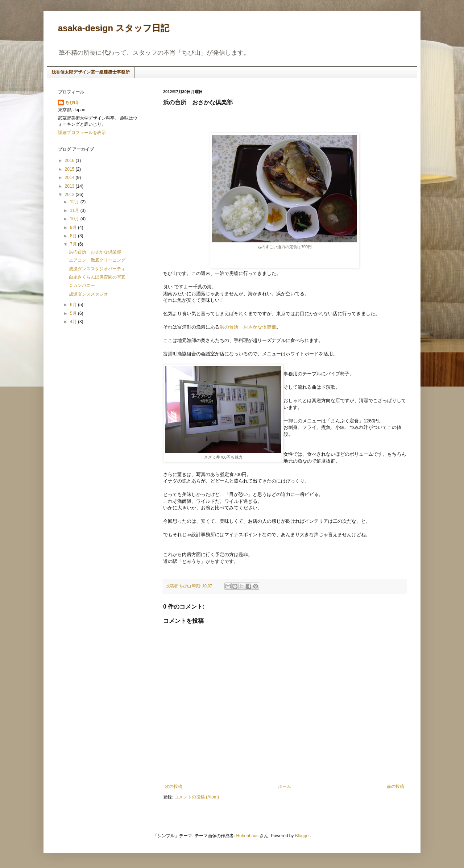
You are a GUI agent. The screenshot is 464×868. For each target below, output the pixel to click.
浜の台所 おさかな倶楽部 (248, 327)
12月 (75, 202)
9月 (74, 228)
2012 (70, 195)
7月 (74, 244)
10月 (75, 219)
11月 (75, 210)
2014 (70, 178)
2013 (70, 186)
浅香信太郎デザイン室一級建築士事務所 (91, 72)
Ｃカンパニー (82, 285)
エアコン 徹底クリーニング (97, 260)
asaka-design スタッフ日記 (114, 28)
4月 (74, 322)
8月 (74, 236)
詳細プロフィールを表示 (82, 133)
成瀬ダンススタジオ (88, 294)
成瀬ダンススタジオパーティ (97, 269)
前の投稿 (395, 786)
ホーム (285, 786)
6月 (74, 305)
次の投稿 (174, 786)
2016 (70, 160)
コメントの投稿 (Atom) (197, 797)
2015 (70, 169)
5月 (74, 313)
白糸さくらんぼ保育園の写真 (97, 277)
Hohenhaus (247, 836)
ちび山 (72, 103)
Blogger (303, 836)
